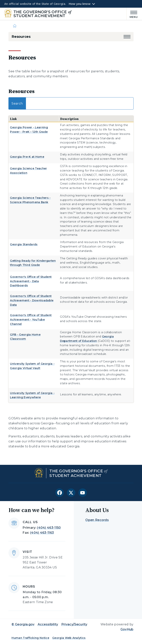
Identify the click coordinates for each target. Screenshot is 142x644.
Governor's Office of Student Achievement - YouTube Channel (31, 320)
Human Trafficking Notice (30, 638)
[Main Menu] (132, 14)
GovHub (127, 629)
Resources (21, 37)
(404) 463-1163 (42, 533)
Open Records (97, 520)
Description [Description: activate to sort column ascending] (69, 119)
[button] (127, 37)
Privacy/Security (74, 624)
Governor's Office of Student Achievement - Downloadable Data (32, 300)
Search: (71, 103)
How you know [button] (80, 4)
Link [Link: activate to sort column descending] (13, 119)
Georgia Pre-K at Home (27, 157)
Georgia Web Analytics (69, 638)
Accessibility (48, 624)
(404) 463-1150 (49, 528)
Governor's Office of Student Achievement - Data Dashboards (31, 281)
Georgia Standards (24, 244)
